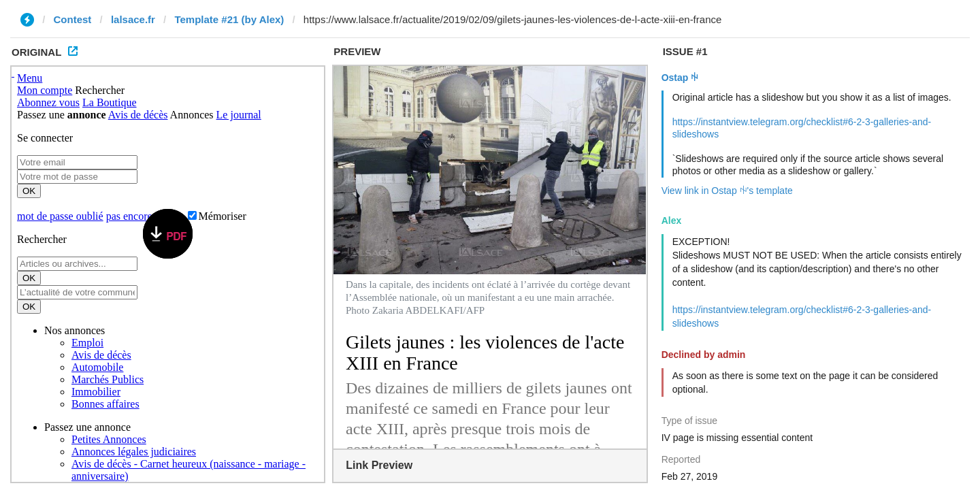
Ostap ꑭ (680, 78)
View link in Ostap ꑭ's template (727, 191)
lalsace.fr (133, 19)
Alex (672, 220)
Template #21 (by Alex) (229, 19)
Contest (73, 19)
